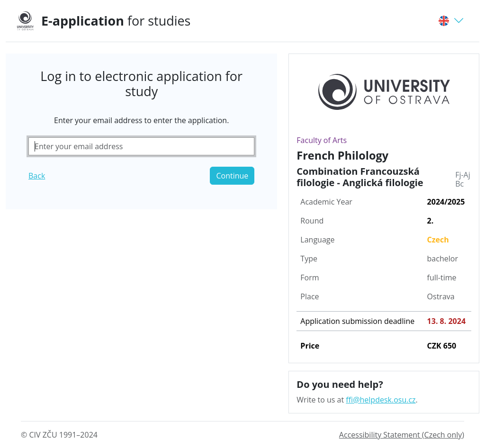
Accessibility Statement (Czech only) (402, 435)
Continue (232, 176)
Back (37, 176)
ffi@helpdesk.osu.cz (381, 400)
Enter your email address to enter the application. (141, 120)
